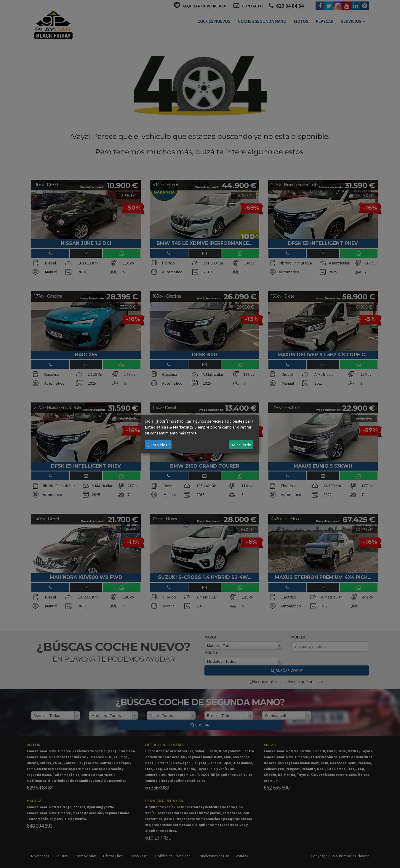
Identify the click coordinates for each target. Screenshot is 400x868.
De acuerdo (241, 445)
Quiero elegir (158, 445)
